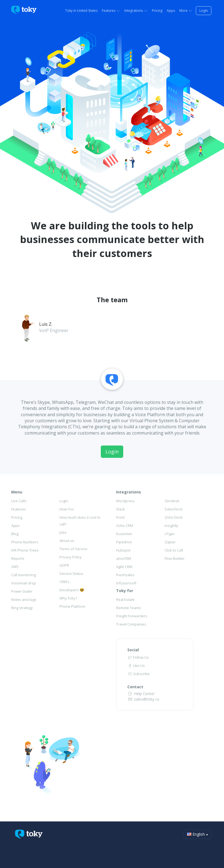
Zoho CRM (125, 526)
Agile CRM (124, 567)
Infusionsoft (126, 583)
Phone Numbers (25, 542)
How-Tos (67, 509)
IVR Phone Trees (25, 550)
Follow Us (138, 657)
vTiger (170, 534)
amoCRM (124, 558)
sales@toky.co (143, 699)
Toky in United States (81, 11)
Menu (17, 492)
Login (204, 11)
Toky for (125, 591)
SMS (15, 567)
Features (111, 11)
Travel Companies (131, 624)
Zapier (170, 542)
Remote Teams (129, 608)
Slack (120, 509)
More (186, 11)
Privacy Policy (71, 557)
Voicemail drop (24, 583)
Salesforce (174, 509)
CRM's (64, 582)
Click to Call (174, 550)
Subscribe (139, 674)
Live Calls (19, 501)
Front (120, 517)
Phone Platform (72, 606)
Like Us (136, 666)
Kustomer (124, 534)
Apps (171, 11)
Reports (18, 558)
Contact (135, 687)
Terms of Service (73, 549)
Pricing (157, 11)
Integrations (136, 11)
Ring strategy (22, 608)
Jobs (63, 532)
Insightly (171, 526)
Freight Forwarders (132, 616)
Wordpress (125, 501)
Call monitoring (24, 575)
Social (133, 650)
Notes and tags (24, 599)
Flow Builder (175, 558)
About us (67, 541)
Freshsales (125, 575)
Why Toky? (68, 598)
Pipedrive (124, 542)
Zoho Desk (174, 517)
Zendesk (172, 501)
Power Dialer (22, 591)
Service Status (71, 573)
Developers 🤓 (72, 590)
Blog (15, 534)
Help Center (141, 694)
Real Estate (125, 599)
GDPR (64, 565)
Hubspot (123, 550)
